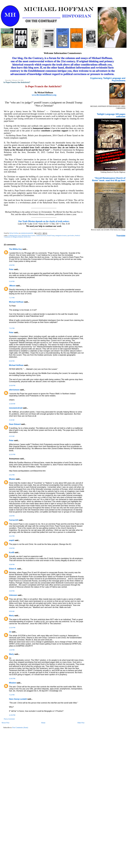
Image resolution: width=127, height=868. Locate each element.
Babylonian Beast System (28, 236)
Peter (11, 269)
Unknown (13, 595)
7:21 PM (12, 328)
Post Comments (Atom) (20, 727)
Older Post (81, 723)
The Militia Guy (16, 249)
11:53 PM (12, 715)
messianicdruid (16, 408)
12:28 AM (12, 404)
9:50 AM (12, 611)
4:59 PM (12, 265)
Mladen (12, 479)
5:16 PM (12, 281)
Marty (11, 616)
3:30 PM (12, 516)
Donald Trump (51, 236)
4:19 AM (12, 420)
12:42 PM (12, 679)
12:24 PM (12, 628)
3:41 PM (12, 536)
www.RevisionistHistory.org (44, 95)
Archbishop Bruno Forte (14, 236)
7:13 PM (12, 695)
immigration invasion (61, 236)
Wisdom (13, 683)
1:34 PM (12, 650)
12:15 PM (12, 454)
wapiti (12, 540)
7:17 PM (12, 298)
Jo (10, 632)
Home (43, 723)
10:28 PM (12, 386)
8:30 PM (12, 361)
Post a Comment (9, 719)
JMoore (12, 286)
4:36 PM (12, 565)
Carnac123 (14, 520)
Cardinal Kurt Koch (41, 236)
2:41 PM (12, 475)
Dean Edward (15, 424)
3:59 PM (12, 548)
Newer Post (5, 723)
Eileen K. (13, 569)
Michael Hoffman (16, 302)
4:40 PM (12, 591)
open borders (71, 236)
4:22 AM (12, 436)
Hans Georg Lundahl (18, 699)
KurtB (12, 552)
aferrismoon (14, 390)
